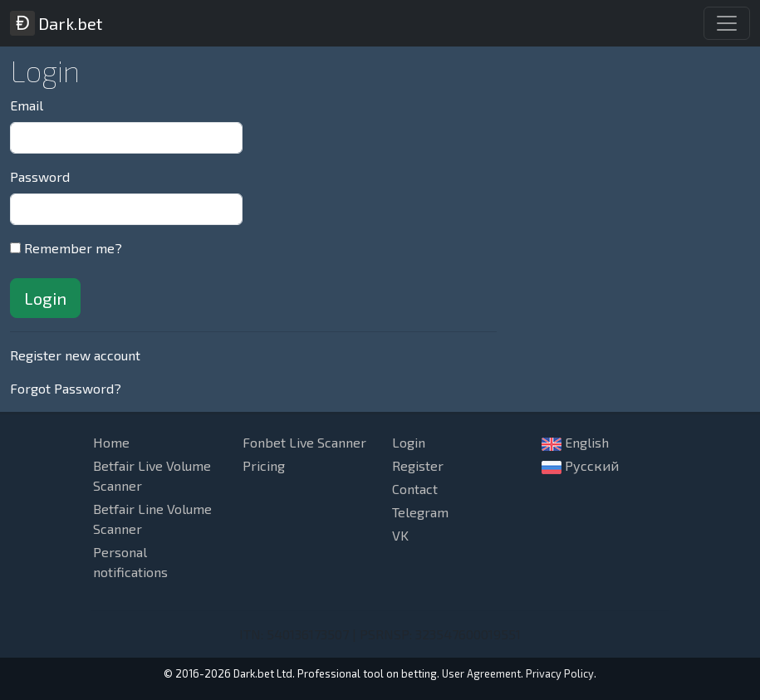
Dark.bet (56, 23)
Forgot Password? (66, 388)
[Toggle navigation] (727, 23)
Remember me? (73, 248)
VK (400, 535)
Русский (580, 466)
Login (409, 442)
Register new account (75, 355)
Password (40, 176)
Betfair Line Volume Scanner (152, 519)
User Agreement (481, 673)
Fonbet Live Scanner (304, 442)
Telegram (420, 512)
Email (27, 105)
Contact (415, 489)
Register (418, 465)
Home (111, 442)
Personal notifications (130, 562)
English (575, 443)
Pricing (264, 465)
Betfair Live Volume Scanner (152, 475)
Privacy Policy (560, 673)
